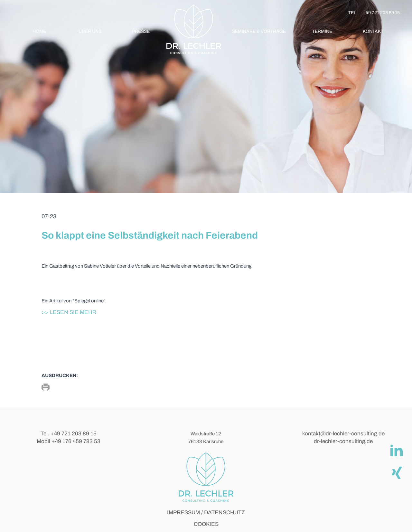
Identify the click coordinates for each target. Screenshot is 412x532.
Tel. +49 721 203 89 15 (69, 434)
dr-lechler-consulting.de (343, 441)
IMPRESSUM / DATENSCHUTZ (206, 513)
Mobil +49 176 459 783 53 (69, 441)
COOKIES (206, 524)
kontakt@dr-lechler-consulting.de (343, 434)
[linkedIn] (396, 450)
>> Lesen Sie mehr (69, 312)
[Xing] (396, 472)
